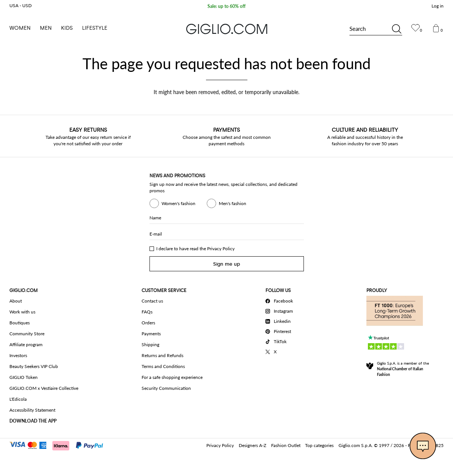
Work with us (22, 312)
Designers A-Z (252, 445)
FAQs (147, 312)
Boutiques (20, 323)
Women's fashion (172, 203)
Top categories (319, 445)
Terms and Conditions (163, 366)
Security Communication (166, 388)
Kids (67, 28)
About (16, 301)
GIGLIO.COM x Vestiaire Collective (44, 388)
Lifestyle (95, 28)
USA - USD (21, 5)
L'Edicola (18, 399)
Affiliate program (26, 344)
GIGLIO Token (24, 377)
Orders (148, 323)
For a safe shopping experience (172, 377)
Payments (151, 334)
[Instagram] (281, 310)
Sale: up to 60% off (226, 6)
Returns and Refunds (162, 355)
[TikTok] (281, 341)
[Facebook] (281, 300)
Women (20, 28)
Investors (18, 355)
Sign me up (227, 264)
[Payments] (60, 445)
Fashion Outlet (286, 445)
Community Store (27, 334)
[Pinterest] (281, 330)
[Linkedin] (281, 320)
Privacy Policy (221, 249)
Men (46, 28)
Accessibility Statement (32, 410)
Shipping (150, 344)
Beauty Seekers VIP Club (34, 366)
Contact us (152, 301)
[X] (281, 351)
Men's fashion (226, 203)
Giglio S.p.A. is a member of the (403, 369)
